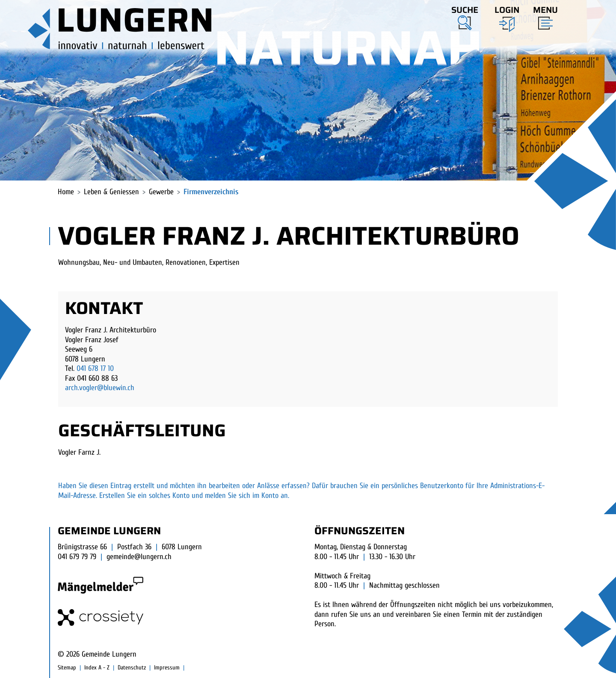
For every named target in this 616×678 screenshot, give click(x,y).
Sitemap (67, 668)
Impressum (167, 668)
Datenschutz (132, 668)
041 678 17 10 (95, 369)
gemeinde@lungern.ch (139, 557)
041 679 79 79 (77, 557)
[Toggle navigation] (543, 16)
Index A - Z (97, 668)
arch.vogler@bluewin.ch (100, 388)
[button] (465, 17)
